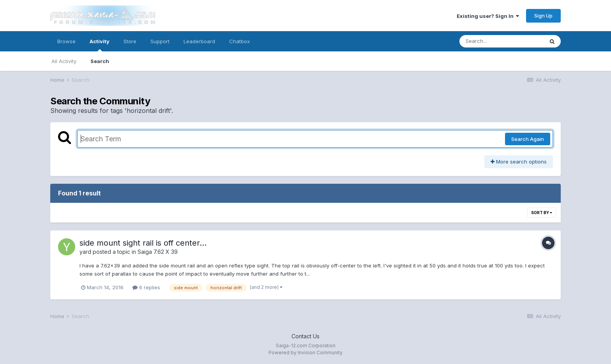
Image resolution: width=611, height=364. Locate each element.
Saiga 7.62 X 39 (158, 252)
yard (85, 252)
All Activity (64, 61)
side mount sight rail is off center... (143, 243)
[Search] (502, 41)
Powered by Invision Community (305, 353)
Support (160, 41)
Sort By (542, 213)
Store (130, 41)
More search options (519, 162)
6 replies (146, 287)
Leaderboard (199, 41)
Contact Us (305, 336)
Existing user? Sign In (488, 16)
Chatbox (239, 41)
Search (100, 61)
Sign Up (543, 16)
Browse (66, 41)
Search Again (528, 139)
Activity (100, 45)
